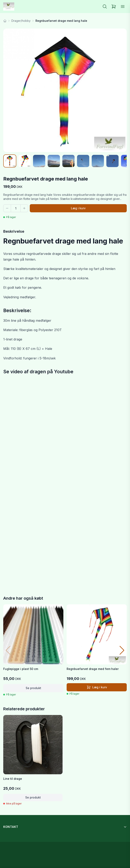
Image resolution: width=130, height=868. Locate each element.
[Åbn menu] (123, 7)
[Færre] (7, 208)
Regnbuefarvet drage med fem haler (93, 669)
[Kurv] (114, 7)
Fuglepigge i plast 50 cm (21, 669)
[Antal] (16, 208)
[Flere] (24, 208)
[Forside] (5, 21)
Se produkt (33, 688)
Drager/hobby (21, 21)
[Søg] (105, 7)
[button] (122, 650)
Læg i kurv (78, 208)
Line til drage (13, 779)
